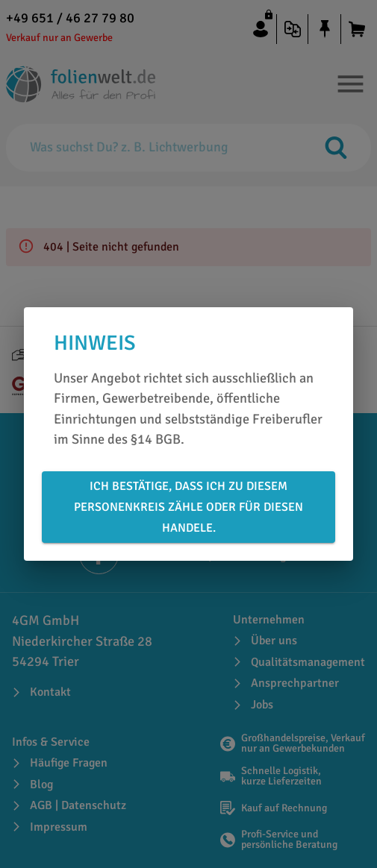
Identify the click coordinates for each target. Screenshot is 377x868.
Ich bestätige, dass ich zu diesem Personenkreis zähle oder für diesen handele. (188, 507)
